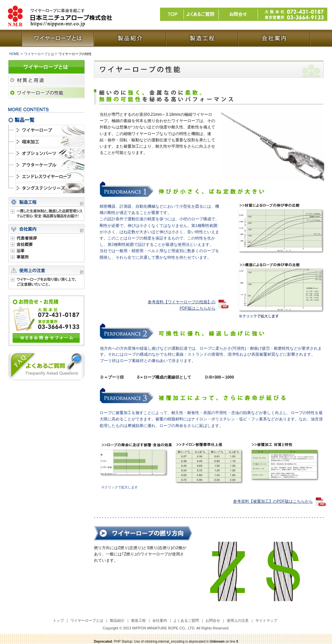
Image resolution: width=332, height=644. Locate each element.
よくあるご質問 (186, 620)
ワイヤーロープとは (87, 620)
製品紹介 (117, 620)
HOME (14, 54)
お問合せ (213, 620)
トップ (58, 620)
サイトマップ (266, 620)
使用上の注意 (238, 620)
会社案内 (160, 620)
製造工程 (138, 620)
